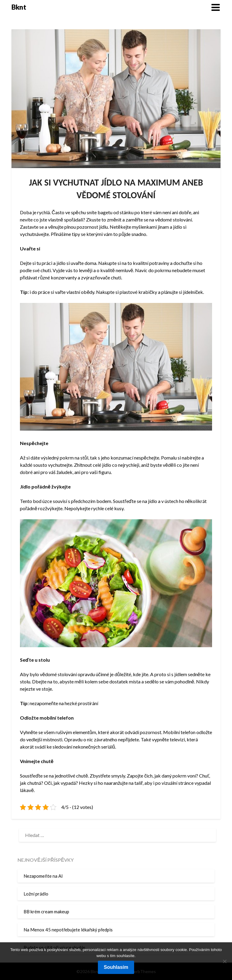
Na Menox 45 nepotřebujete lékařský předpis (68, 930)
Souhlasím (116, 967)
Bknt (19, 7)
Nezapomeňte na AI (43, 876)
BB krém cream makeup (46, 912)
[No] (224, 961)
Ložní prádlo (36, 894)
